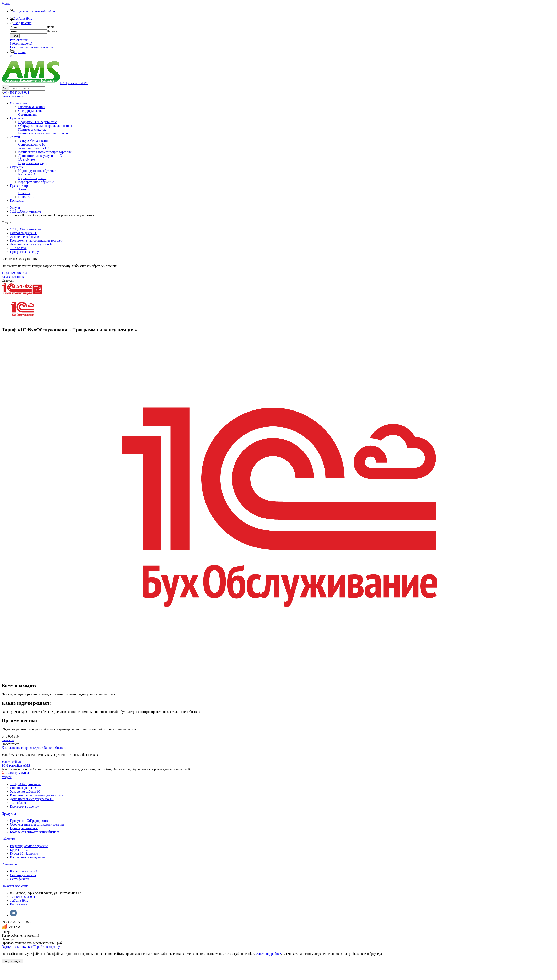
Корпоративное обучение (28, 857)
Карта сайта (18, 904)
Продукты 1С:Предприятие (29, 821)
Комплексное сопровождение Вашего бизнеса (34, 748)
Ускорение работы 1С (25, 237)
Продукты (9, 814)
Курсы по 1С (19, 850)
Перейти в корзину (47, 947)
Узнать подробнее (268, 954)
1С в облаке (18, 248)
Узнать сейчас (12, 762)
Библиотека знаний (23, 871)
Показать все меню (15, 886)
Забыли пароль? (21, 44)
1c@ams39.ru (19, 900)
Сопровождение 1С (24, 233)
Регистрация (19, 40)
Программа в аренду (24, 252)
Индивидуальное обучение (29, 846)
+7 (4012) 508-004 (23, 897)
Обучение (9, 839)
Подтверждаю (12, 961)
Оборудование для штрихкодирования (37, 824)
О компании (10, 864)
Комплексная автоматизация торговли (37, 240)
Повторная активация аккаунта (32, 47)
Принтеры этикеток (24, 828)
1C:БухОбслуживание (25, 229)
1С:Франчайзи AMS (16, 766)
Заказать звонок (13, 96)
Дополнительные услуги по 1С (32, 244)
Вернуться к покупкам (17, 947)
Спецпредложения (23, 875)
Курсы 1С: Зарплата (24, 853)
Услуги (7, 777)
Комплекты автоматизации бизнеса (35, 832)
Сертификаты (20, 879)
